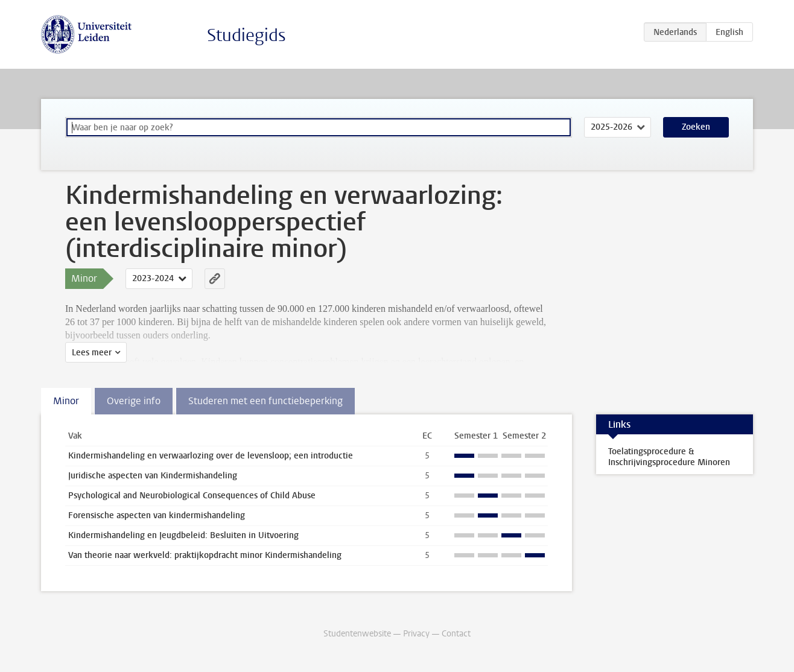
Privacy (416, 634)
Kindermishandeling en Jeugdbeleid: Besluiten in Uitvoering (183, 535)
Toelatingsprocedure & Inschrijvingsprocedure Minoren (669, 457)
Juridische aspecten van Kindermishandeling (153, 476)
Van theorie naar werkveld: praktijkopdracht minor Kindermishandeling (205, 555)
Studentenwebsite (357, 634)
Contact (456, 634)
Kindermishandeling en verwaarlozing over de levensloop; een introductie (211, 456)
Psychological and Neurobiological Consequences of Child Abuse (192, 496)
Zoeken (696, 127)
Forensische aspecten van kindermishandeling (157, 515)
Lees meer (92, 353)
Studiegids (246, 35)
